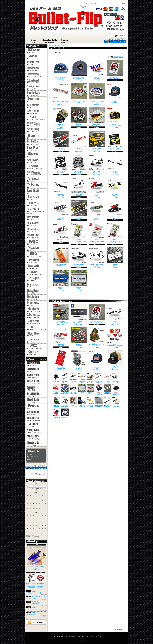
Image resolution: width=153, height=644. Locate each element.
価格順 (116, 57)
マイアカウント (121, 36)
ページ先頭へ (119, 630)
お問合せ (65, 41)
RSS (35, 622)
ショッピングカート (115, 40)
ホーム (34, 41)
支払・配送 (60, 636)
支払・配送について (50, 41)
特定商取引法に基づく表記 (73, 636)
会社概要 (30, 454)
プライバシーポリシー (88, 636)
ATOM (40, 622)
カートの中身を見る (36, 467)
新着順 (121, 57)
